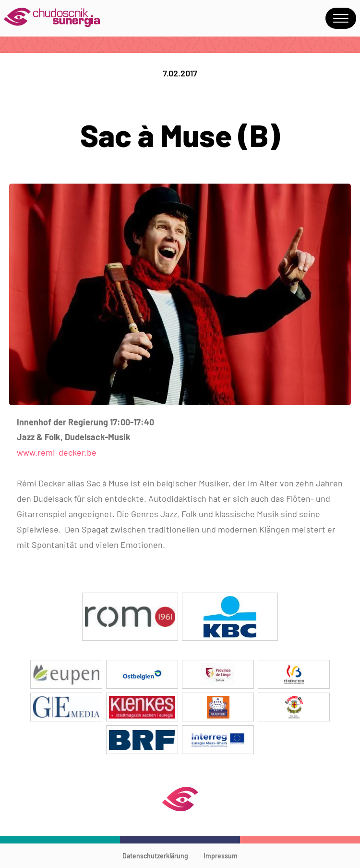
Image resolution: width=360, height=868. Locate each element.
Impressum (221, 856)
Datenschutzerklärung (155, 856)
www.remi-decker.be (57, 452)
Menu (341, 18)
